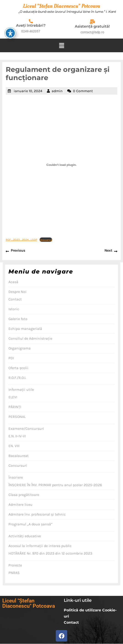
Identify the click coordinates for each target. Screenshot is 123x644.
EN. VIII (14, 446)
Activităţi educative (25, 536)
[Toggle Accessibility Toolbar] (10, 12)
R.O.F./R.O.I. (17, 378)
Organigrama (20, 348)
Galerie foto (18, 319)
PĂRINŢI (15, 407)
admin (57, 91)
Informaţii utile (21, 390)
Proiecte (15, 565)
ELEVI (13, 397)
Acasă (13, 282)
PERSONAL (17, 417)
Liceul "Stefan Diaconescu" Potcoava (61, 6)
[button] (61, 46)
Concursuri (18, 465)
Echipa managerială (25, 329)
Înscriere (16, 477)
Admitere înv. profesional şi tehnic (37, 514)
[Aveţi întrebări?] (31, 21)
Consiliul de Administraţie (30, 338)
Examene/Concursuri (26, 429)
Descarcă (46, 240)
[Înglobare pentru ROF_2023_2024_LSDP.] (61, 165)
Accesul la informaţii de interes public (40, 546)
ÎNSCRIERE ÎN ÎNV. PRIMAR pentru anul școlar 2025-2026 (55, 485)
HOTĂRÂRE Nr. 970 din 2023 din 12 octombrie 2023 (50, 553)
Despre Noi (17, 292)
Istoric (14, 309)
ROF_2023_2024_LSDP (21, 240)
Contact (15, 299)
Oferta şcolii (18, 368)
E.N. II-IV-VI (17, 436)
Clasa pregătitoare (24, 495)
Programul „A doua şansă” (30, 524)
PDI (11, 358)
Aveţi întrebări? (31, 25)
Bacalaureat (19, 456)
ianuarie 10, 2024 (28, 91)
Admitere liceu (20, 505)
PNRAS (14, 573)
